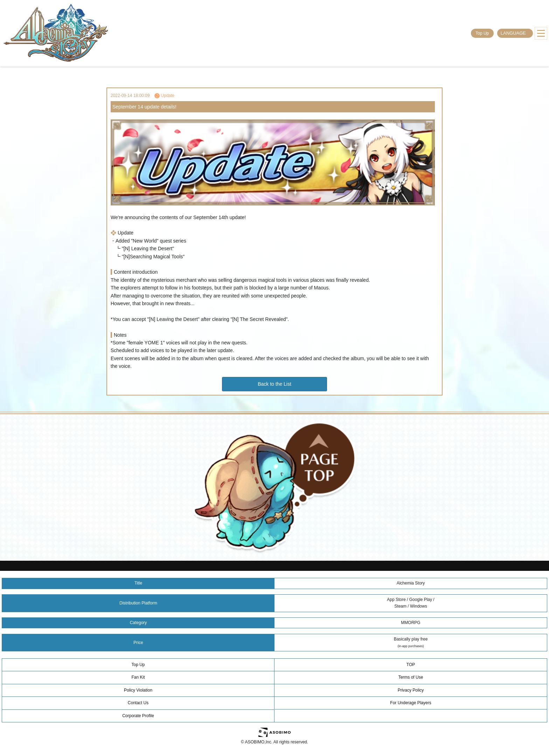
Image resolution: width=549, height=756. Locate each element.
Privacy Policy (411, 690)
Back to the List (274, 384)
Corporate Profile (138, 716)
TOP (411, 665)
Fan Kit (138, 677)
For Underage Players (411, 703)
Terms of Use (411, 677)
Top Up (482, 33)
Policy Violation (138, 690)
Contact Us (138, 703)
